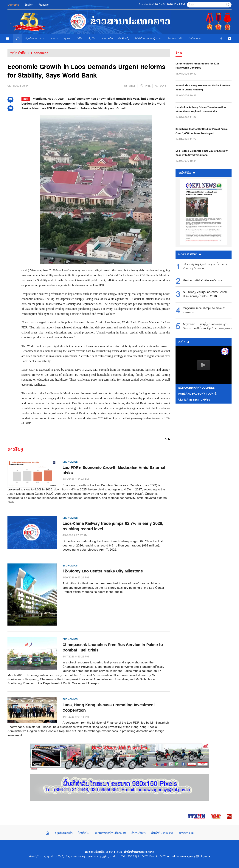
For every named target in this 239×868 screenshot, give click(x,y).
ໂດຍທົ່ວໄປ (84, 833)
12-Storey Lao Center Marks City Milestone (103, 571)
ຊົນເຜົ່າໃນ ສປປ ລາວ (162, 833)
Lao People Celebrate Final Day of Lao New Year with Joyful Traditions (202, 153)
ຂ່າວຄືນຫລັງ (124, 38)
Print (145, 86)
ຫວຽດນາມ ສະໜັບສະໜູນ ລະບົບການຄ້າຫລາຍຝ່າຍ (204, 311)
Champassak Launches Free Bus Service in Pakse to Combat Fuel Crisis (113, 648)
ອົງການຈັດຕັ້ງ (139, 833)
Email (130, 86)
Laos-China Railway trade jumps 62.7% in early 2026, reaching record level (113, 526)
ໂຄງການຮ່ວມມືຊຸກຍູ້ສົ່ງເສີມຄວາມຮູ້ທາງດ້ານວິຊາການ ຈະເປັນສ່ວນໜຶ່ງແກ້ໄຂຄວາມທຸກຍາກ (207, 327)
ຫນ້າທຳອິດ (18, 53)
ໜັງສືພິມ (92, 38)
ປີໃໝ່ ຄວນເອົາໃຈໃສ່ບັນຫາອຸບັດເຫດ (202, 281)
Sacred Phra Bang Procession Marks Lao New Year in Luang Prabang (203, 88)
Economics (40, 53)
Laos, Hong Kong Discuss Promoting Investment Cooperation (109, 708)
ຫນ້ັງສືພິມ (187, 173)
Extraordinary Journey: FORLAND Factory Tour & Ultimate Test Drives (197, 394)
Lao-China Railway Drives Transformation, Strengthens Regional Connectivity (201, 109)
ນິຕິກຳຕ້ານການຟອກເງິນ (148, 38)
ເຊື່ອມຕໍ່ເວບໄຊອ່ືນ (175, 38)
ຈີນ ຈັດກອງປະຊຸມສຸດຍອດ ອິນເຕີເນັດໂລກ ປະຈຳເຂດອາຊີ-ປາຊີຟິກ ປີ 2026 (205, 294)
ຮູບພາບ (68, 38)
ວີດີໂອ (80, 38)
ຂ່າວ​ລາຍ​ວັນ (107, 38)
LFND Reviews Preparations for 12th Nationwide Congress (197, 66)
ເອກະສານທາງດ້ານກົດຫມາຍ (110, 833)
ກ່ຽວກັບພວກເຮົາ (64, 833)
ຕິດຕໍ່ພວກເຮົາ (195, 38)
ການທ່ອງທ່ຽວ (186, 833)
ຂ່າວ (55, 38)
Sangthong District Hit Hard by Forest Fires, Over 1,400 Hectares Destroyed (202, 131)
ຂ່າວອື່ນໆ (15, 449)
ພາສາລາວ (13, 5)
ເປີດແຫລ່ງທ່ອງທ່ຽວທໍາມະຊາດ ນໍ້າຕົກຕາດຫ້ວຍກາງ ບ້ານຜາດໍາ (205, 267)
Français (44, 5)
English (29, 5)
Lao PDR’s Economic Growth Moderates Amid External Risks (114, 470)
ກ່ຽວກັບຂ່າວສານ (35, 38)
